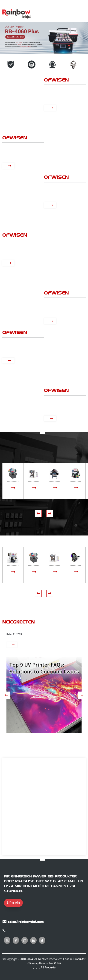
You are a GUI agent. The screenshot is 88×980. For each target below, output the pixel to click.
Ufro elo (13, 903)
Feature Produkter (74, 959)
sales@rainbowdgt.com (26, 922)
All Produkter (48, 967)
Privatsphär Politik (50, 963)
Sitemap (33, 963)
